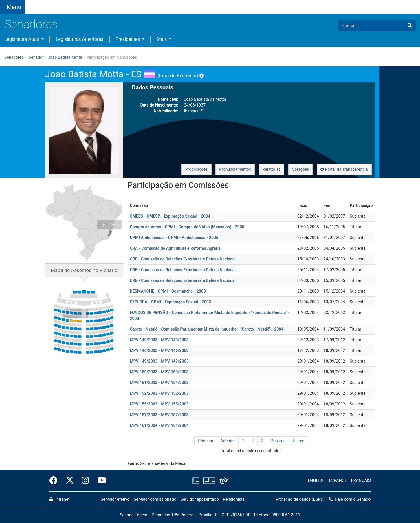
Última (298, 441)
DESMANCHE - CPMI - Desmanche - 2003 (168, 291)
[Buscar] (410, 26)
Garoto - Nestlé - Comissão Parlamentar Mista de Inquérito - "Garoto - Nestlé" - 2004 (207, 329)
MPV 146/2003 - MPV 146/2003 (159, 350)
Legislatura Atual (22, 39)
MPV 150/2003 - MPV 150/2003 (159, 372)
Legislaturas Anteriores (80, 39)
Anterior (228, 441)
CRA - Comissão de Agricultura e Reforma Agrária (175, 248)
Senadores (31, 24)
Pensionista (234, 499)
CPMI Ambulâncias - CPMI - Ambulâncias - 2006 (174, 238)
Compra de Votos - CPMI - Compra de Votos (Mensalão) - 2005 (187, 227)
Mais (162, 39)
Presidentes (128, 39)
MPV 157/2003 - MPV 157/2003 (159, 415)
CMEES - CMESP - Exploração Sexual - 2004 (170, 216)
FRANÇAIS (361, 481)
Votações (301, 169)
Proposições (197, 169)
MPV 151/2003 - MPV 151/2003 (159, 383)
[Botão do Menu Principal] (12, 7)
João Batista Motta (65, 57)
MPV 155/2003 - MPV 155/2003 (159, 404)
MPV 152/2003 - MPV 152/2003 (159, 393)
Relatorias (272, 169)
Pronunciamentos (235, 169)
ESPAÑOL (338, 481)
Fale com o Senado (174, 3)
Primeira (206, 441)
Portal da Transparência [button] (344, 169)
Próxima (278, 441)
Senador (36, 57)
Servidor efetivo (115, 499)
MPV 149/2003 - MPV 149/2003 (159, 361)
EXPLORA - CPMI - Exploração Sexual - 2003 (170, 302)
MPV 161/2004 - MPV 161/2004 (159, 425)
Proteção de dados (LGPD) (300, 499)
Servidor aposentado (199, 499)
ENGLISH (316, 481)
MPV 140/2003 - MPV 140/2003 (159, 340)
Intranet (59, 499)
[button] (77, 3)
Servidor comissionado (155, 499)
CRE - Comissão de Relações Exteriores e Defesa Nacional (183, 259)
